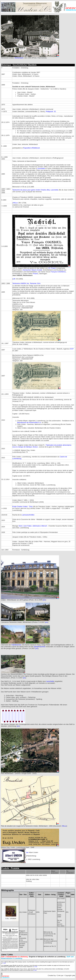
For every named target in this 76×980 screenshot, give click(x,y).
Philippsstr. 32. (51, 111)
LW (14, 279)
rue (27, 852)
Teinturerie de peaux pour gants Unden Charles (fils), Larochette (36, 190)
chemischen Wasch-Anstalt (32, 270)
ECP (72, 349)
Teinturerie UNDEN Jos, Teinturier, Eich (26, 283)
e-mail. (4, 963)
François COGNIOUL (58, 272)
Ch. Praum (52, 268)
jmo (44, 600)
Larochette (41, 168)
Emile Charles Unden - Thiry (22, 507)
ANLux (15, 203)
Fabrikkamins (16, 645)
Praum (35, 274)
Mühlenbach (19, 58)
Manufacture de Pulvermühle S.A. (29, 422)
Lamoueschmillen (28, 515)
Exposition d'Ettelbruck (32, 148)
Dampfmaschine (40, 647)
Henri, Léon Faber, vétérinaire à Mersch (33, 526)
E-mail (35, 970)
